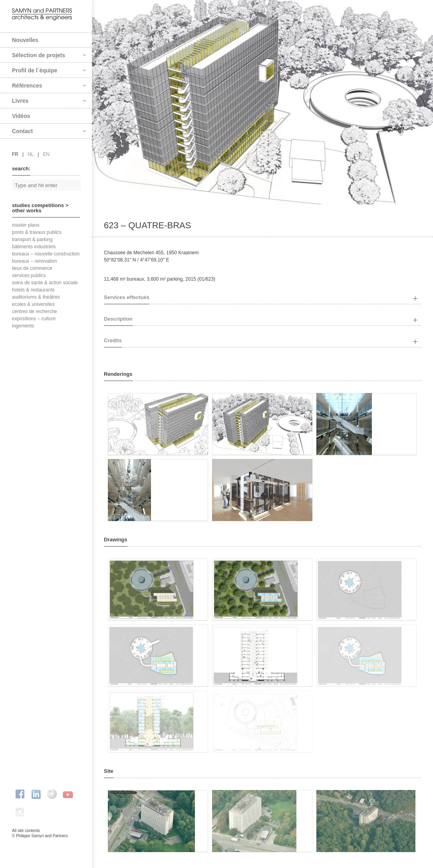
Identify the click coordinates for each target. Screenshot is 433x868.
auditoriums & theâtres (36, 297)
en (47, 154)
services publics (29, 275)
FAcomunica (46, 844)
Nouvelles (25, 40)
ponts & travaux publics (37, 232)
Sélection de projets (49, 55)
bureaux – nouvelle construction (46, 254)
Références (49, 86)
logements (23, 326)
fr (15, 154)
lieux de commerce (32, 268)
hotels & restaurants (33, 290)
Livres (49, 101)
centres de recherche (35, 311)
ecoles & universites (33, 304)
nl (31, 154)
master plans (26, 225)
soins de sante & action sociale (45, 283)
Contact (49, 131)
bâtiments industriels (34, 247)
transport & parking (32, 239)
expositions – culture (34, 319)
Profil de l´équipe (49, 70)
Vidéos (21, 116)
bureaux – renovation (35, 261)
